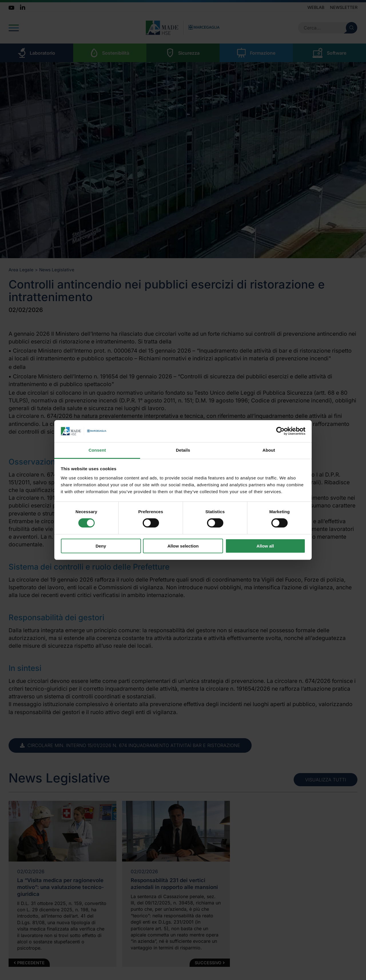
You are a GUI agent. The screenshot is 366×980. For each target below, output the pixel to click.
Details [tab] (183, 450)
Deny (101, 546)
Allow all (265, 546)
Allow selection (183, 546)
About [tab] (269, 450)
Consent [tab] (97, 450)
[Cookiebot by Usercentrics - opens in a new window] (280, 431)
